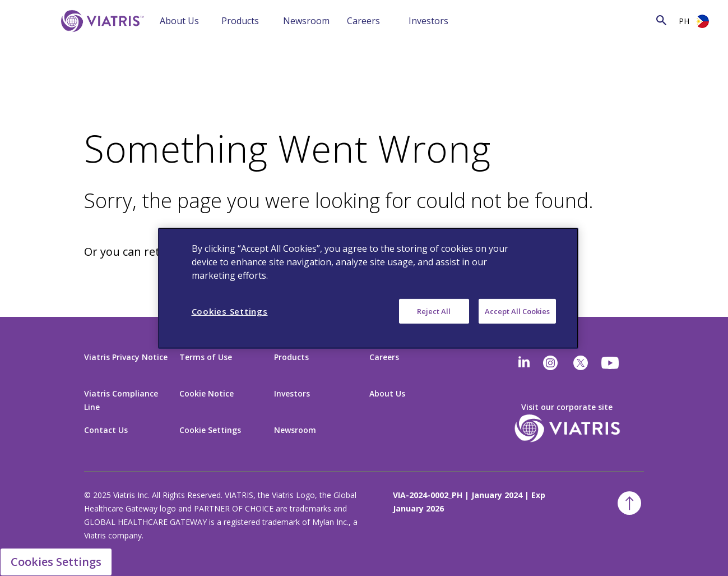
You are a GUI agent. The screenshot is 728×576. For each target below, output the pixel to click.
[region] (368, 288)
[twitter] (581, 363)
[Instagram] (550, 363)
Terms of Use (206, 357)
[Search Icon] (661, 20)
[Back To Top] (629, 503)
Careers (363, 21)
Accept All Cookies (517, 311)
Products (240, 21)
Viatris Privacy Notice (126, 357)
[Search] (548, 20)
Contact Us (106, 430)
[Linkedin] (524, 363)
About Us (179, 21)
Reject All (434, 311)
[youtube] (611, 363)
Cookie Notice (207, 393)
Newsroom (306, 21)
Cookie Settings (210, 430)
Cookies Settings (56, 562)
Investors (428, 21)
